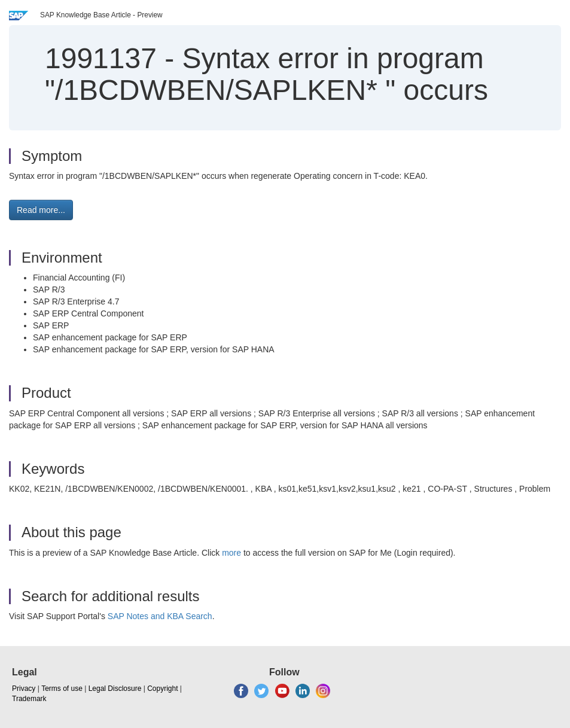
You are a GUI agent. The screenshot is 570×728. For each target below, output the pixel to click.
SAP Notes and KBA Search (160, 616)
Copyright (162, 689)
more (231, 553)
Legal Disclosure (115, 689)
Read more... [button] (41, 210)
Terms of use (62, 689)
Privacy (24, 689)
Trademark (29, 699)
